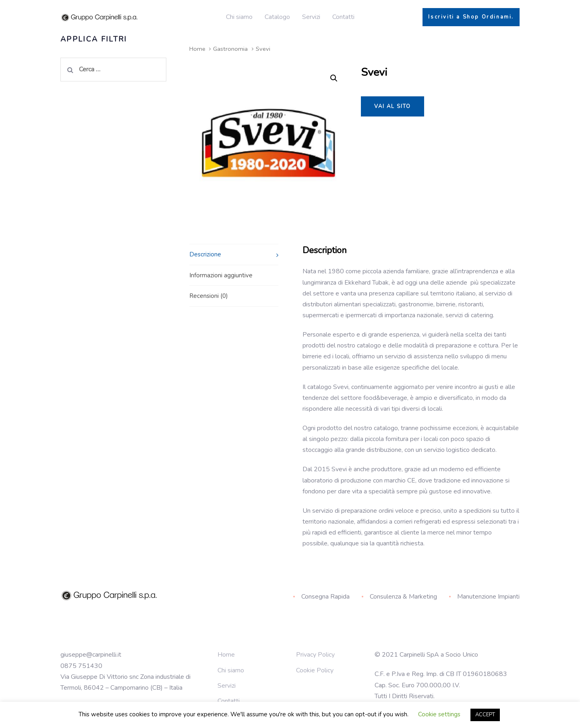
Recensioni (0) (209, 296)
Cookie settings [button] (439, 714)
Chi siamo (231, 670)
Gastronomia (230, 49)
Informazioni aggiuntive (221, 275)
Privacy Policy (315, 655)
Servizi (227, 686)
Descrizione (205, 254)
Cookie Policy (315, 670)
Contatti (229, 701)
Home (197, 49)
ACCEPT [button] (485, 715)
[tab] (234, 254)
